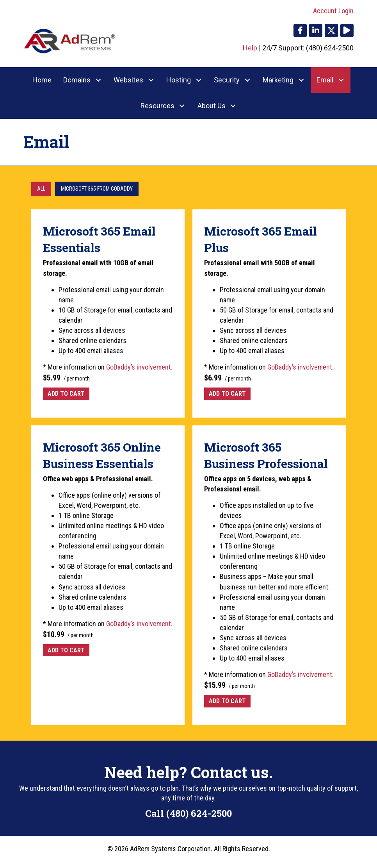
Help (250, 48)
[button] (300, 30)
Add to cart (66, 394)
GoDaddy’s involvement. (139, 367)
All (41, 189)
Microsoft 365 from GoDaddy (97, 189)
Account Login (333, 11)
